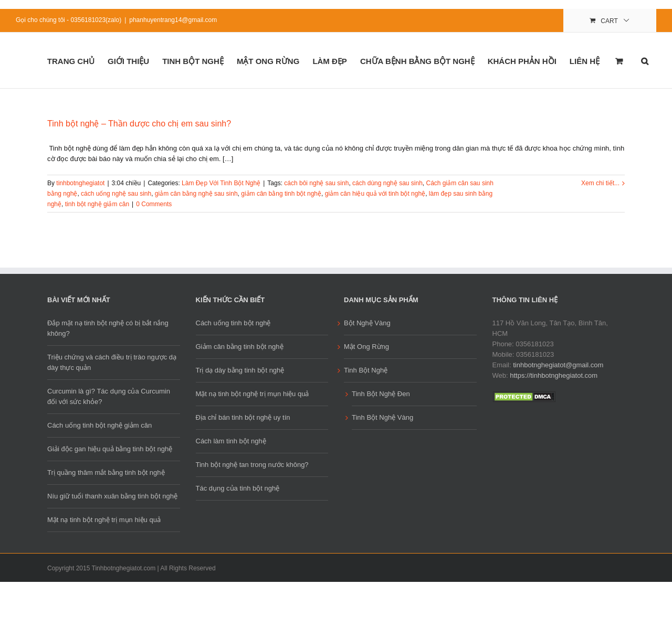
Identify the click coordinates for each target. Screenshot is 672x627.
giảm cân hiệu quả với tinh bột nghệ (375, 194)
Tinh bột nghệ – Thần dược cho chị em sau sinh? (139, 124)
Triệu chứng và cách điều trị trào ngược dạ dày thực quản (112, 362)
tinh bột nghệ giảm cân (97, 204)
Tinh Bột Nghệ (193, 61)
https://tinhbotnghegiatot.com (554, 375)
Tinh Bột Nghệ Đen (381, 394)
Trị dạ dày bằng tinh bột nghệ (240, 370)
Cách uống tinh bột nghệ (233, 323)
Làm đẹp (330, 61)
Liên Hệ (585, 61)
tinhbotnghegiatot (80, 183)
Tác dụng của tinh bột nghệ (238, 488)
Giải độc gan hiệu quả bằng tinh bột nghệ (110, 449)
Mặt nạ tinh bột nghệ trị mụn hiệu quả (104, 520)
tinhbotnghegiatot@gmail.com (558, 365)
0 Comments (154, 204)
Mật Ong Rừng (268, 61)
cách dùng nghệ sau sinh (387, 183)
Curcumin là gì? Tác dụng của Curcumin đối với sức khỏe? (109, 396)
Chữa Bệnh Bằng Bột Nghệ (417, 61)
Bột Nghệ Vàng (367, 323)
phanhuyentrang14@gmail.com (173, 20)
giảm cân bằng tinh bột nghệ (281, 194)
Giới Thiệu (128, 61)
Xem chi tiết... (600, 183)
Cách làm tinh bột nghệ (231, 441)
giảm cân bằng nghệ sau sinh (196, 194)
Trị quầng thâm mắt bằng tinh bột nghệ (106, 472)
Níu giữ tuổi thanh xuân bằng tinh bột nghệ (112, 496)
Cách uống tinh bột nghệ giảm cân (99, 425)
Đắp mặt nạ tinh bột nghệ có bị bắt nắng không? (108, 328)
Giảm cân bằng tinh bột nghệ (240, 347)
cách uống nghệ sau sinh (116, 194)
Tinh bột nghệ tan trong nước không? (252, 465)
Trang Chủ (71, 61)
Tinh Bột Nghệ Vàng (382, 417)
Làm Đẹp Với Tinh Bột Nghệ (221, 183)
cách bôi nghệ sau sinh (316, 183)
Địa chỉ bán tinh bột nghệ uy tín (243, 417)
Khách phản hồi (522, 61)
